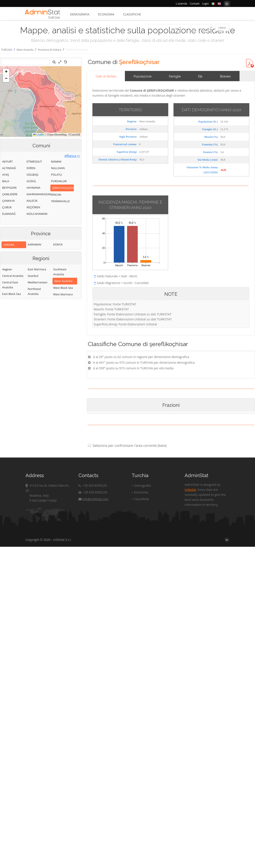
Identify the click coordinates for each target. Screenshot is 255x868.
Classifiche (132, 14)
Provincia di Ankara (50, 50)
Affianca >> (72, 156)
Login (206, 4)
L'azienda (182, 4)
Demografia (80, 14)
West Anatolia (25, 50)
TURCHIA (7, 50)
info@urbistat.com (93, 499)
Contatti (195, 4)
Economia (106, 14)
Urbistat (190, 490)
